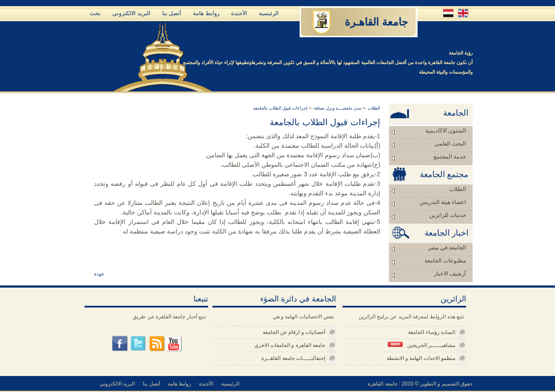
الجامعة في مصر (447, 248)
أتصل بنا (172, 13)
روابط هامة (206, 13)
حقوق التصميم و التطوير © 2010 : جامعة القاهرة (420, 384)
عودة (99, 274)
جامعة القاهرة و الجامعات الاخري (290, 345)
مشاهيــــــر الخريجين (421, 345)
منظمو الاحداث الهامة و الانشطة (421, 358)
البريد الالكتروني (131, 13)
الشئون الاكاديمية (446, 131)
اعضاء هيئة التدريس (443, 202)
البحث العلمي (450, 144)
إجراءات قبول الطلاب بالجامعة (280, 108)
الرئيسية (269, 13)
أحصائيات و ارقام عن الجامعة (294, 332)
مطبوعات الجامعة (445, 261)
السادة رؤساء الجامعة (432, 332)
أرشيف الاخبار (450, 274)
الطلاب (458, 189)
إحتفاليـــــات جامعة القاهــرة (293, 358)
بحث (95, 13)
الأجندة (239, 13)
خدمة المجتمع (450, 157)
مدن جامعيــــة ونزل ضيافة (337, 108)
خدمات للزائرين (448, 215)
